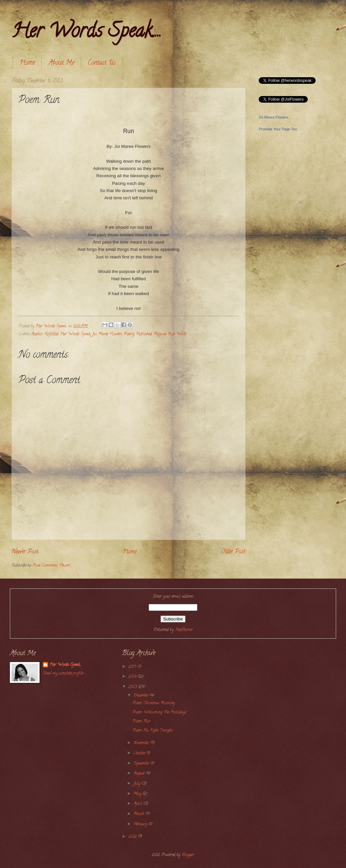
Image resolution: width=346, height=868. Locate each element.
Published (144, 334)
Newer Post (25, 552)
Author (37, 334)
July (138, 784)
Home (27, 63)
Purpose (160, 334)
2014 (133, 677)
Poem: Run (142, 721)
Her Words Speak (75, 334)
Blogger (188, 855)
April (138, 804)
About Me (61, 63)
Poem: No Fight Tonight (152, 731)
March (139, 814)
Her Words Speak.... (86, 33)
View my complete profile (63, 674)
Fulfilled (51, 334)
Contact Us (102, 63)
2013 (133, 687)
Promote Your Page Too (278, 129)
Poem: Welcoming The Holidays (159, 713)
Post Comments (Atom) (52, 566)
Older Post (233, 552)
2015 (133, 667)
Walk (182, 334)
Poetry (129, 334)
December (142, 696)
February (141, 824)
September (142, 764)
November (142, 743)
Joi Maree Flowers (107, 334)
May (138, 794)
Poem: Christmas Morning (154, 703)
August (140, 774)
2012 (133, 837)
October (140, 753)
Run (171, 334)
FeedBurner (184, 630)
